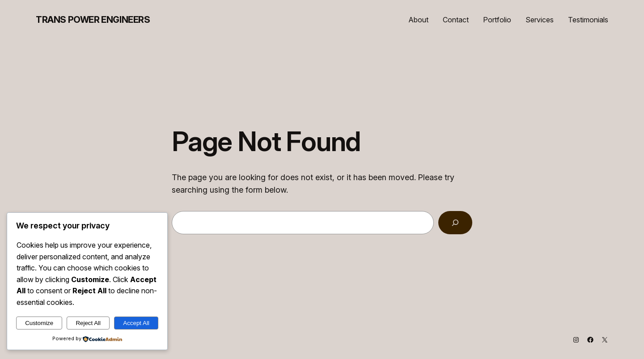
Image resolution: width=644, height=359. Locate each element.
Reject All (88, 323)
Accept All (136, 323)
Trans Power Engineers (93, 20)
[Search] (455, 223)
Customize (39, 323)
